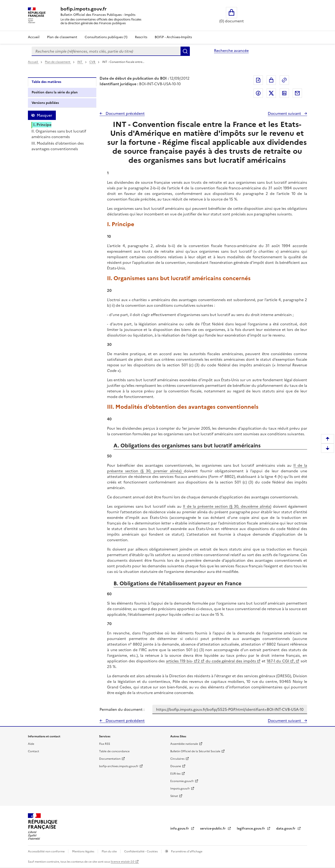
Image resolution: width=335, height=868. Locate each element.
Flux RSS (105, 744)
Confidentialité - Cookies (141, 851)
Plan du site (110, 851)
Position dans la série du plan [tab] (55, 92)
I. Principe (42, 125)
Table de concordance (114, 751)
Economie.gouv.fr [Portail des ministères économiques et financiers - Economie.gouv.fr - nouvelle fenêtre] (182, 781)
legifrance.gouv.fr (251, 829)
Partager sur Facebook (258, 93)
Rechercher (185, 51)
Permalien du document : (122, 709)
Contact (33, 751)
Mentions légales (84, 851)
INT (80, 62)
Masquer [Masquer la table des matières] (44, 115)
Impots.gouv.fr (180, 789)
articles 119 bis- (179, 661)
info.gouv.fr (180, 829)
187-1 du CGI (278, 661)
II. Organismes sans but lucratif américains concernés (59, 134)
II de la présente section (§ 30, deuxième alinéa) (227, 506)
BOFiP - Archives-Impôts (173, 37)
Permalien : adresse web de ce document (284, 80)
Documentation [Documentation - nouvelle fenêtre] (110, 759)
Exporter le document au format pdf (258, 80)
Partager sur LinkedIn (284, 93)
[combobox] (106, 51)
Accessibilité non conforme (47, 851)
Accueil (34, 37)
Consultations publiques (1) (106, 37)
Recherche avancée (231, 51)
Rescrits (141, 37)
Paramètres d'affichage (186, 851)
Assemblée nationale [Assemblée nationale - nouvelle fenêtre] (184, 744)
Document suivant (285, 113)
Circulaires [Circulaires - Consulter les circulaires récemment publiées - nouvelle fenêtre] (177, 759)
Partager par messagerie (297, 93)
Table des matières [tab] (46, 82)
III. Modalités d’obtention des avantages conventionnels (58, 146)
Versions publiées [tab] (45, 103)
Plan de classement (58, 62)
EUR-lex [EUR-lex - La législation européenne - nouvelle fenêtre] (175, 774)
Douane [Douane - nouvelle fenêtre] (176, 766)
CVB (93, 62)
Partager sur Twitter (271, 93)
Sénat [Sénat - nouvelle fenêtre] (174, 796)
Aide (31, 744)
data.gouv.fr (286, 829)
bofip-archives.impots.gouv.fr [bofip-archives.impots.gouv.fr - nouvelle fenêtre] (119, 766)
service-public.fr (213, 829)
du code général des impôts (230, 661)
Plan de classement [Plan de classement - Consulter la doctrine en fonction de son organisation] (62, 37)
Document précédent (125, 113)
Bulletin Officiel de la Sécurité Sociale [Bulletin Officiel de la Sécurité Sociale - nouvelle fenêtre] (195, 751)
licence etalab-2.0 (122, 862)
